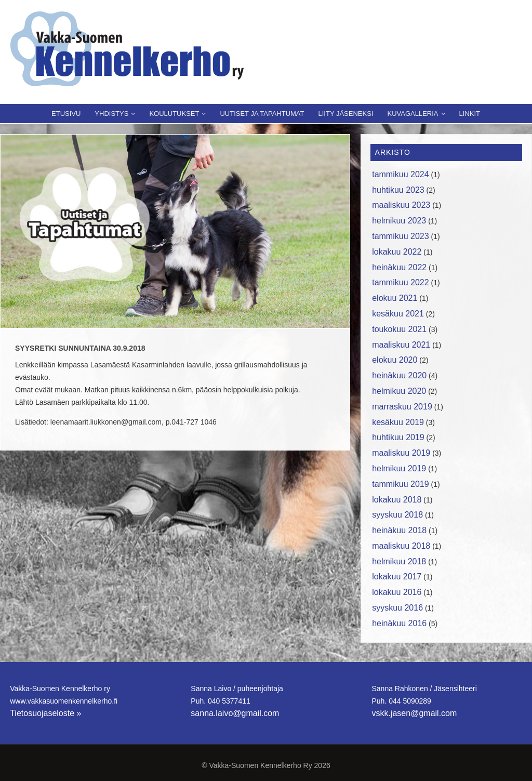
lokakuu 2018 (397, 500)
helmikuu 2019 (399, 468)
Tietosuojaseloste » (45, 713)
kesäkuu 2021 (398, 314)
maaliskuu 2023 (401, 205)
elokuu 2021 (395, 298)
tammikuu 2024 (400, 174)
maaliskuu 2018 (401, 546)
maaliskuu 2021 (401, 345)
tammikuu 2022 (400, 282)
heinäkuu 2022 (399, 267)
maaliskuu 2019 (401, 453)
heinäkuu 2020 (399, 375)
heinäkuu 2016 (399, 623)
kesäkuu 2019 (398, 422)
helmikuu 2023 (399, 221)
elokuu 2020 (395, 360)
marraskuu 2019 (402, 407)
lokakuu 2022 (397, 252)
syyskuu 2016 (397, 608)
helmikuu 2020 (399, 391)
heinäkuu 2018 (399, 530)
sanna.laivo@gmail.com (235, 713)
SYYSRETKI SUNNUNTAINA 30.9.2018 (80, 348)
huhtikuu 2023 (398, 190)
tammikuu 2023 (400, 236)
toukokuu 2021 (399, 329)
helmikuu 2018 (399, 561)
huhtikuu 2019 (398, 437)
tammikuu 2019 (400, 484)
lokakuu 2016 (397, 592)
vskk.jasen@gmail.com (414, 713)
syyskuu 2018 (397, 515)
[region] (175, 231)
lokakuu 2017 (397, 577)
